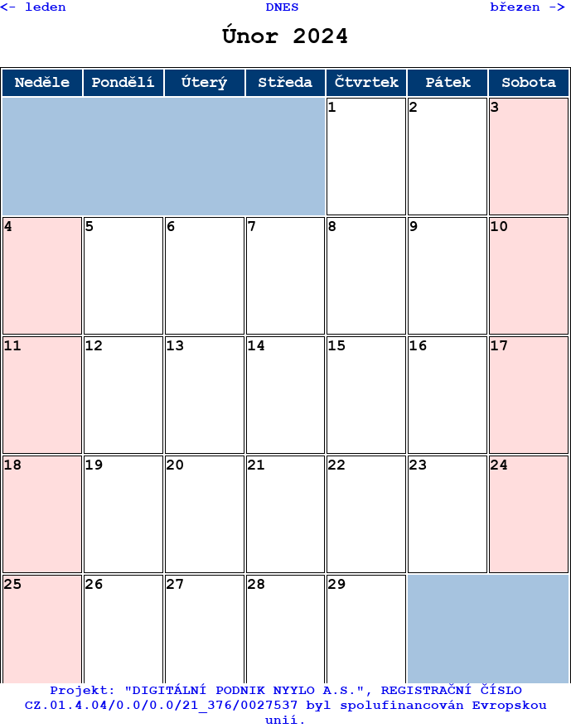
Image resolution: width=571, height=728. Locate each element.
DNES (283, 7)
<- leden (33, 7)
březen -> (528, 7)
